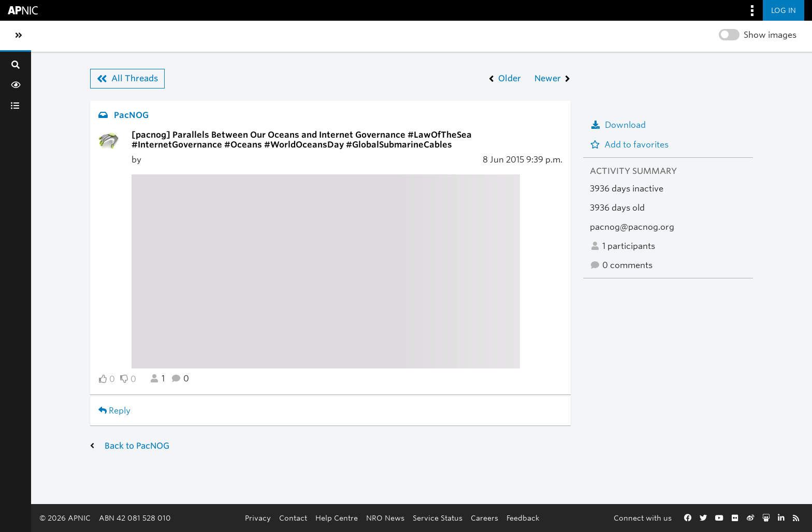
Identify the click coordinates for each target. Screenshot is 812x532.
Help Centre (337, 518)
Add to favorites (629, 145)
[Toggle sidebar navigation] (19, 36)
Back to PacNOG (137, 446)
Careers (484, 518)
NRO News (385, 518)
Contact (293, 518)
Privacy (258, 518)
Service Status (438, 518)
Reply (114, 411)
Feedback (523, 518)
